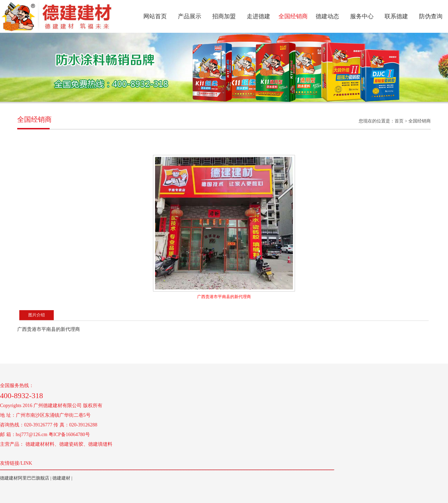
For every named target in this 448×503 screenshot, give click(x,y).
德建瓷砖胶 (71, 444)
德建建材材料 (40, 444)
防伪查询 (431, 16)
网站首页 (155, 16)
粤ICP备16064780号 (69, 435)
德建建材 (61, 478)
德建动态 (327, 16)
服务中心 (362, 16)
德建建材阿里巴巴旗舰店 (25, 478)
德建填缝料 (100, 444)
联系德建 (396, 16)
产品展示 (190, 16)
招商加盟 (224, 16)
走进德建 (258, 16)
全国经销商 (293, 16)
